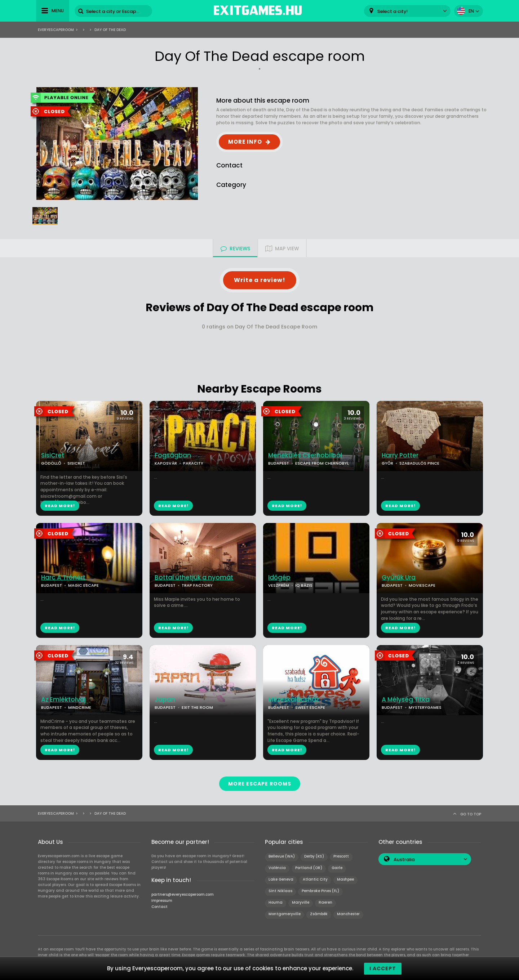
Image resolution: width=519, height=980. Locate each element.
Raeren (325, 902)
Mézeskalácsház (294, 700)
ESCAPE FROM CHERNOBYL (322, 463)
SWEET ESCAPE (310, 707)
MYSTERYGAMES (425, 707)
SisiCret (53, 455)
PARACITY (193, 463)
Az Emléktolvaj (63, 700)
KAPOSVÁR (166, 463)
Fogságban (173, 455)
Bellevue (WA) (282, 856)
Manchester (348, 914)
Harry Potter (400, 455)
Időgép (279, 578)
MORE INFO (245, 142)
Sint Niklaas (280, 890)
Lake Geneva (281, 879)
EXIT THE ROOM (197, 707)
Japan (165, 700)
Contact (159, 906)
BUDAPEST (279, 463)
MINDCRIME (80, 707)
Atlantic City (315, 879)
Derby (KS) (314, 856)
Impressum (162, 900)
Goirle (337, 867)
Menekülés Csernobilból (305, 455)
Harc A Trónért (63, 578)
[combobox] (407, 11)
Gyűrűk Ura (399, 578)
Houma (276, 902)
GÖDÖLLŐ (51, 463)
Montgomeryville (285, 914)
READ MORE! (60, 506)
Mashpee (345, 879)
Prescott (341, 856)
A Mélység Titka (406, 700)
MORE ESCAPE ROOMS (260, 783)
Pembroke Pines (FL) (320, 890)
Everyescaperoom (56, 30)
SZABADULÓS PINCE (419, 463)
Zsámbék (319, 914)
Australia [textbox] (404, 859)
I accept (383, 968)
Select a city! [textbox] (392, 11)
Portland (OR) (309, 867)
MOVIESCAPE (422, 585)
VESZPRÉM (279, 585)
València (277, 867)
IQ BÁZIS (304, 585)
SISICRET (76, 463)
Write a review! (260, 280)
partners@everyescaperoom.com (183, 894)
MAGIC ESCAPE (83, 585)
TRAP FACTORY (197, 585)
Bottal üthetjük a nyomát (194, 578)
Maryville (301, 902)
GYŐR (387, 463)
